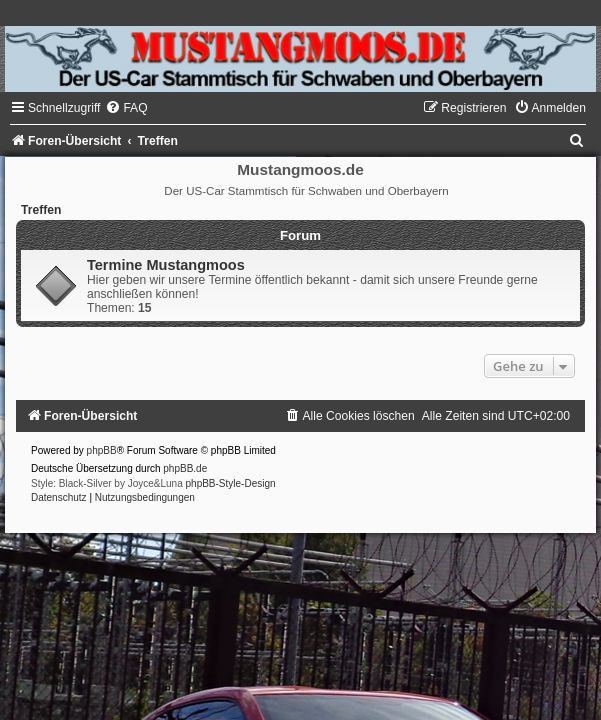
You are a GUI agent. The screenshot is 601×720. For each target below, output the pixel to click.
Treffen (41, 210)
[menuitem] (126, 108)
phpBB (102, 450)
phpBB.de (185, 468)
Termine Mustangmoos (166, 265)
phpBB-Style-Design (231, 483)
